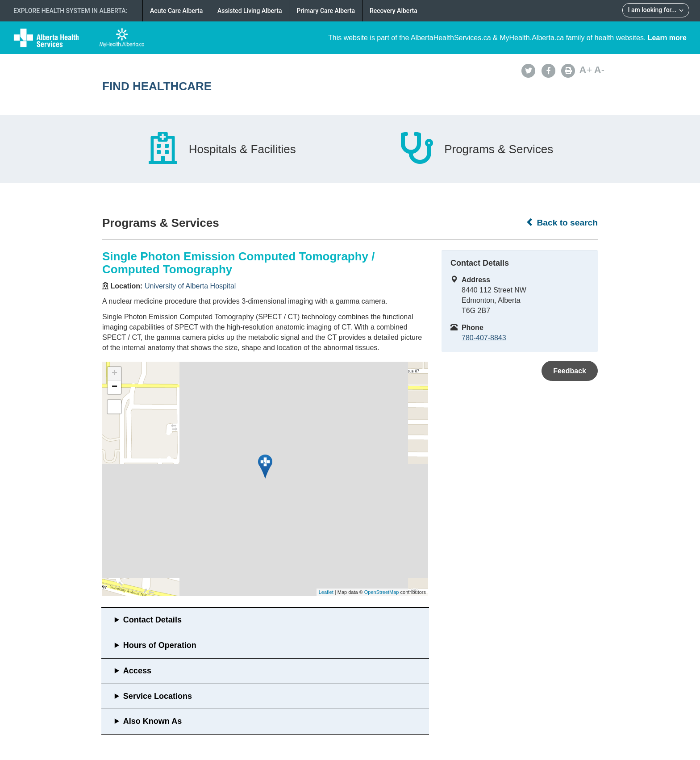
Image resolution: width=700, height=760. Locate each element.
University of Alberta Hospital (190, 286)
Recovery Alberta (394, 11)
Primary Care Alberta (326, 11)
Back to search (562, 222)
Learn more (667, 38)
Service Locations (158, 696)
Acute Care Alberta (176, 11)
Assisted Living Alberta (250, 11)
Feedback (570, 371)
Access (137, 671)
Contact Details (152, 620)
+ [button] (115, 374)
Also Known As (152, 721)
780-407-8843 (484, 338)
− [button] (115, 387)
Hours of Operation (160, 645)
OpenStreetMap (382, 592)
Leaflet (326, 592)
